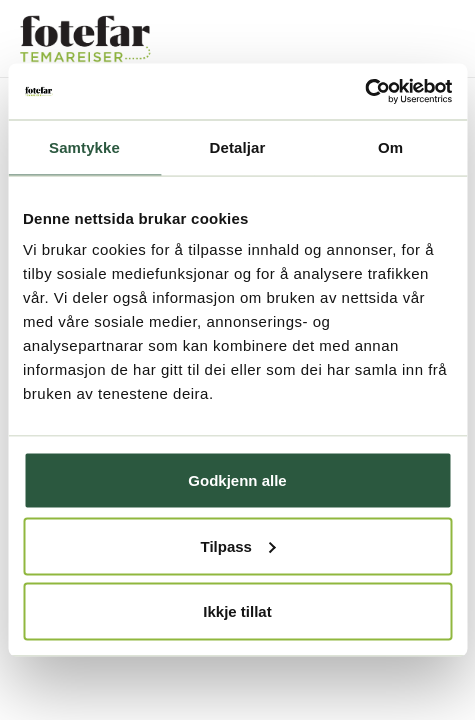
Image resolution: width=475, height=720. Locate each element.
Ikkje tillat (237, 611)
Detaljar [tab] (238, 146)
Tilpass (238, 545)
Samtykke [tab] (84, 146)
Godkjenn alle (237, 480)
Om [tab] (390, 146)
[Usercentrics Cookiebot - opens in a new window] (364, 92)
